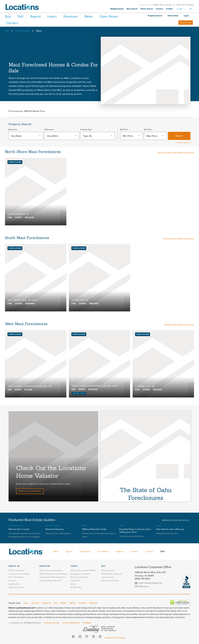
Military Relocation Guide (94, 529)
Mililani (64, 603)
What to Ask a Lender (19, 529)
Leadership (85, 552)
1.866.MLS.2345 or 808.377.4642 (173, 5)
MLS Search (132, 9)
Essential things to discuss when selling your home (135, 531)
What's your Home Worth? (30, 491)
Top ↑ (163, 552)
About (56, 552)
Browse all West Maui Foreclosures (179, 325)
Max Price (148, 129)
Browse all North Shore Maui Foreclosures (176, 153)
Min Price (124, 129)
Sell (22, 16)
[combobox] (26, 136)
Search (179, 136)
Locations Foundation (19, 574)
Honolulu (35, 603)
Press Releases (16, 577)
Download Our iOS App (115, 638)
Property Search (155, 16)
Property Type (86, 129)
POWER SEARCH (183, 143)
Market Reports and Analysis (54, 574)
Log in (186, 16)
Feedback (87, 623)
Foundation (103, 552)
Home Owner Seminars (51, 570)
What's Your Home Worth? (83, 570)
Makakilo (94, 603)
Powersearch (108, 570)
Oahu (26, 603)
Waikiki (73, 603)
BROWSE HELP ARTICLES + (176, 520)
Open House (119, 16)
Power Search (147, 9)
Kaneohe (83, 603)
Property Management (50, 581)
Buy (8, 16)
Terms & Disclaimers (71, 623)
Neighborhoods (117, 9)
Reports (120, 552)
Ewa (56, 603)
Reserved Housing (54, 529)
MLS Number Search (111, 574)
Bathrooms (49, 129)
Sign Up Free (186, 23)
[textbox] (26, 136)
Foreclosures (23, 31)
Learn (57, 16)
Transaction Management (52, 577)
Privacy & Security (52, 623)
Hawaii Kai (47, 603)
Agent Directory (16, 587)
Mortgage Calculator (80, 574)
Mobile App (76, 587)
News (97, 16)
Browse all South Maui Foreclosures (179, 239)
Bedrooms (13, 129)
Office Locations (16, 570)
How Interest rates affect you (170, 529)
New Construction (110, 581)
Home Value (173, 16)
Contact (169, 9)
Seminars (77, 16)
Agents (39, 16)
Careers (159, 9)
